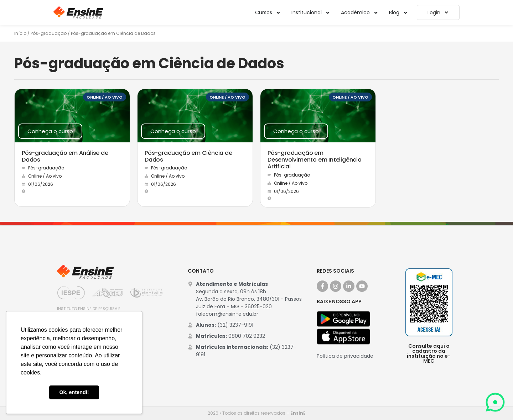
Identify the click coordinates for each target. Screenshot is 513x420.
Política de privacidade (345, 356)
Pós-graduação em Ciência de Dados (188, 156)
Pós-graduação (49, 33)
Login (438, 12)
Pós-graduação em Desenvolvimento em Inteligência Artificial (315, 160)
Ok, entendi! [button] (74, 392)
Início (20, 33)
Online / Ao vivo (105, 97)
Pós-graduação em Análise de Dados (65, 156)
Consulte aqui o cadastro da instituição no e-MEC (429, 353)
